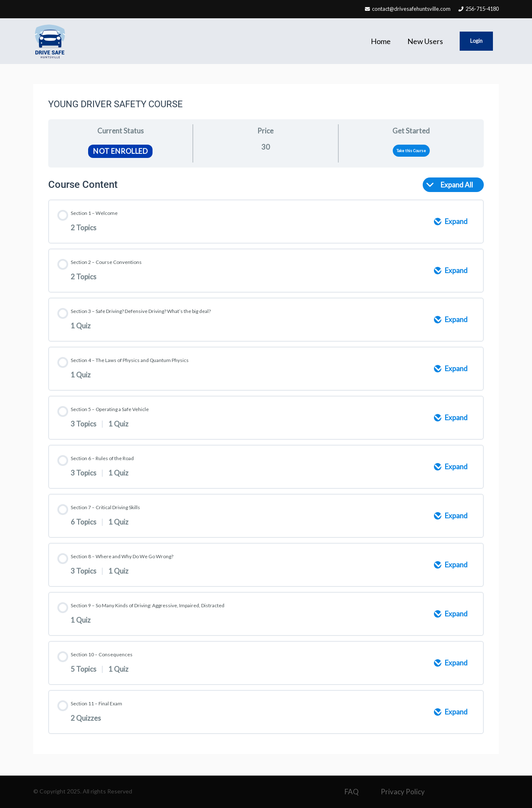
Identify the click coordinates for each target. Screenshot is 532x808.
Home (381, 41)
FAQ (352, 792)
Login (477, 41)
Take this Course (411, 151)
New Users (425, 41)
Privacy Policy (403, 792)
